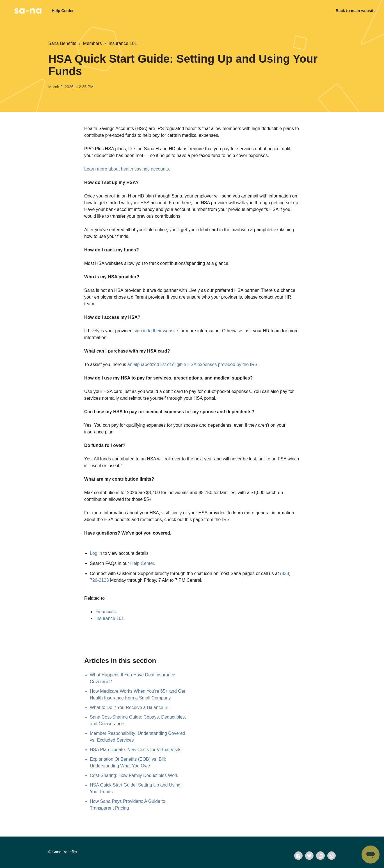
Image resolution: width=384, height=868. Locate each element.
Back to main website (356, 11)
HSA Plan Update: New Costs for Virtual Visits (136, 750)
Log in (96, 553)
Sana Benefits (62, 43)
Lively (176, 513)
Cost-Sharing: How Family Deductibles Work (134, 775)
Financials (106, 612)
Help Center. (143, 563)
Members (92, 43)
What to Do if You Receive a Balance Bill (130, 707)
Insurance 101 (123, 43)
